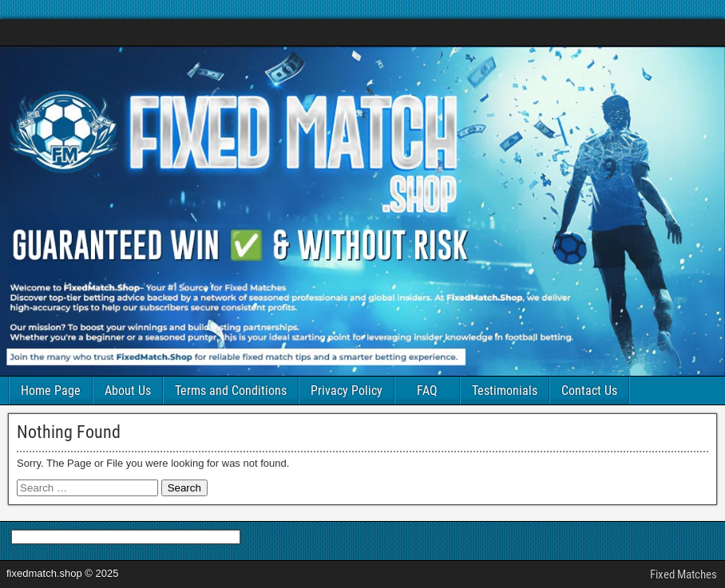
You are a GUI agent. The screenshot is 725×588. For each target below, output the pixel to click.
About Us (128, 391)
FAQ (427, 391)
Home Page (51, 391)
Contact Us (589, 391)
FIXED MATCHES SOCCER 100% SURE (121, 32)
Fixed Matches (683, 574)
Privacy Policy (347, 391)
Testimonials (505, 391)
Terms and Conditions (231, 391)
